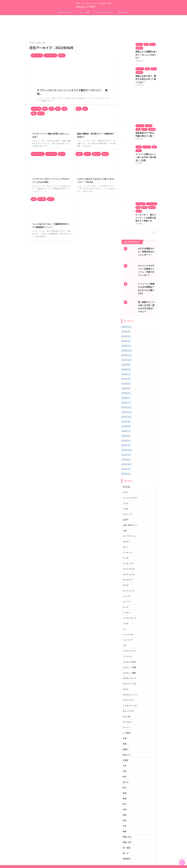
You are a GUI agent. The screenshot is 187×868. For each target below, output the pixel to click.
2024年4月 (126, 314)
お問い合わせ (123, 13)
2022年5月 (126, 423)
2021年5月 (126, 441)
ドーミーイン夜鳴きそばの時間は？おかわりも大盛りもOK (146, 271)
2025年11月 (126, 309)
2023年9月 (126, 347)
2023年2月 (126, 380)
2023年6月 (126, 361)
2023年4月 (126, 370)
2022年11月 (126, 394)
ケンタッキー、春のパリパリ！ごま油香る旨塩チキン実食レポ (146, 203)
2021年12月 (126, 432)
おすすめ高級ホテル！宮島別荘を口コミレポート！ (146, 236)
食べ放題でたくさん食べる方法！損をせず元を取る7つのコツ (147, 288)
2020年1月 (126, 456)
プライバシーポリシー (103, 13)
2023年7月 (126, 356)
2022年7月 (126, 413)
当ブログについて (64, 13)
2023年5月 (126, 366)
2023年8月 (126, 351)
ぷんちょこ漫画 (84, 13)
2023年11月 (126, 337)
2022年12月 (126, 389)
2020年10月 (126, 446)
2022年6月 (126, 418)
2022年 (38, 40)
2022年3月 (126, 427)
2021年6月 (126, 437)
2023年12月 (126, 332)
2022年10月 (126, 399)
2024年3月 (126, 318)
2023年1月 (126, 385)
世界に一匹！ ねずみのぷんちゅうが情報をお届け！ (94, 855)
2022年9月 (126, 404)
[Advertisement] (140, 96)
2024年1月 (126, 328)
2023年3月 (126, 375)
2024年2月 (126, 323)
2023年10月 (126, 342)
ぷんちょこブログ (86, 7)
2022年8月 (126, 408)
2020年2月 (126, 451)
